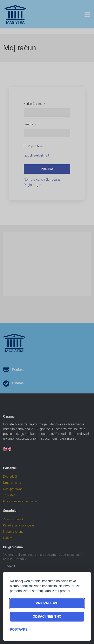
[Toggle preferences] (20, 629)
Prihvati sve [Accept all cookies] (47, 603)
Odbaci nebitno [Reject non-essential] (47, 616)
